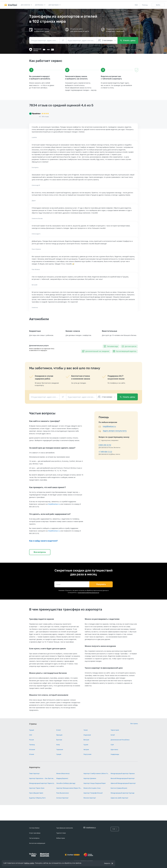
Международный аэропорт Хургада (122, 793)
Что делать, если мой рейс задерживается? (50, 514)
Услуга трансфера (35, 833)
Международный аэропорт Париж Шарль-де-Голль (42, 783)
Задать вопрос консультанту (115, 431)
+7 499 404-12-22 (105, 452)
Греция (59, 754)
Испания (32, 749)
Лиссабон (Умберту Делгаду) (66, 783)
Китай (113, 735)
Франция (59, 735)
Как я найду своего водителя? (43, 541)
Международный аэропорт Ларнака (123, 773)
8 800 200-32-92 (105, 445)
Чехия (86, 730)
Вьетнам (59, 740)
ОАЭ (31, 735)
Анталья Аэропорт (62, 798)
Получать (101, 584)
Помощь (145, 5)
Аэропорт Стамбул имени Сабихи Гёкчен (96, 773)
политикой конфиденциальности (88, 593)
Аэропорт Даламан (90, 778)
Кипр (58, 745)
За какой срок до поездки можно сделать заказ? (52, 448)
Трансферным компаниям (65, 828)
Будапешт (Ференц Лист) (37, 798)
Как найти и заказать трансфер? (45, 421)
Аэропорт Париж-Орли (37, 788)
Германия (60, 749)
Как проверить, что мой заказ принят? (47, 487)
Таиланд (32, 745)
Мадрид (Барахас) (62, 778)
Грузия (86, 745)
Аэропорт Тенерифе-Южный (93, 793)
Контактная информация (37, 843)
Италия (32, 754)
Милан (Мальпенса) (63, 773)
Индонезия (87, 735)
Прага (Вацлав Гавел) (36, 793)
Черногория (115, 730)
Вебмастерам (61, 838)
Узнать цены (128, 40)
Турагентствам (61, 833)
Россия (31, 740)
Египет (59, 730)
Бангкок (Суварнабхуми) (119, 788)
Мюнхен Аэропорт (90, 798)
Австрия (86, 749)
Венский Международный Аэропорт (123, 778)
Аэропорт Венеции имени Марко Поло (69, 788)
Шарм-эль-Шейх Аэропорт (119, 798)
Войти (158, 5)
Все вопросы (40, 552)
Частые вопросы (34, 838)
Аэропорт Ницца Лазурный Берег (95, 783)
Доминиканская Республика (120, 740)
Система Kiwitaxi (34, 828)
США (112, 745)
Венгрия (86, 740)
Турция (32, 730)
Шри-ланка (114, 749)
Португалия (87, 754)
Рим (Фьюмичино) (63, 793)
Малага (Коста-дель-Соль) (92, 788)
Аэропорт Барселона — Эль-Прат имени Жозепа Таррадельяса (42, 778)
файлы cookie (29, 863)
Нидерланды (115, 754)
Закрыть (107, 863)
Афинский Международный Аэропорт (123, 783)
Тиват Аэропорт (34, 773)
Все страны (134, 723)
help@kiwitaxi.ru (54, 504)
